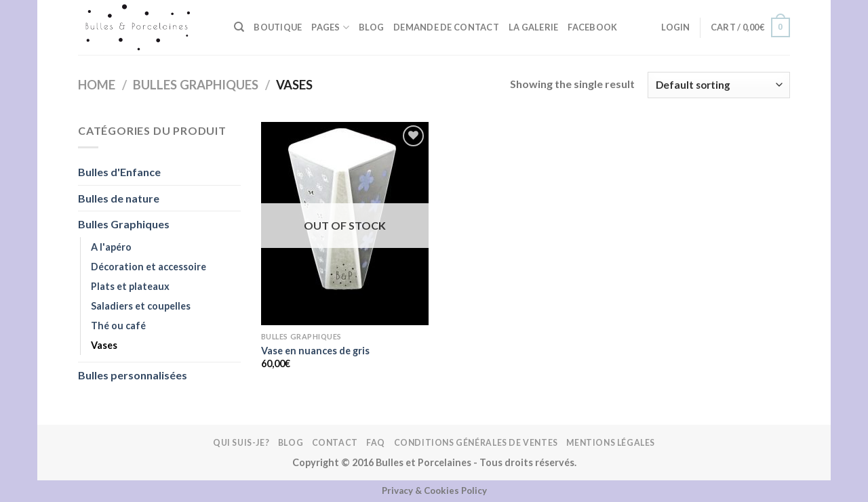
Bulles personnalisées (133, 375)
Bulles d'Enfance (119, 172)
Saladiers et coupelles (141, 306)
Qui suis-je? (241, 443)
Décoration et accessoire (149, 267)
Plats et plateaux (130, 286)
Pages (330, 27)
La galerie (534, 27)
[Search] (239, 27)
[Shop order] (719, 85)
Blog (371, 27)
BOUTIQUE (278, 27)
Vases (104, 345)
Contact (335, 443)
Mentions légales (611, 443)
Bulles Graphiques (196, 85)
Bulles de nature (119, 198)
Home (97, 85)
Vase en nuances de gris (315, 351)
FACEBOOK (592, 27)
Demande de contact (446, 27)
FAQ (376, 443)
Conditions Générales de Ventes (476, 443)
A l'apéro (111, 247)
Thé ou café (118, 326)
